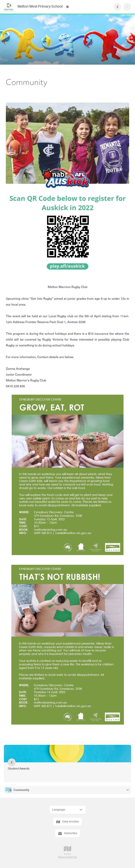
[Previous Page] (117, 7)
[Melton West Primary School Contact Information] (67, 7)
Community (21, 790)
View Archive (67, 822)
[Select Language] (68, 810)
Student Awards (19, 769)
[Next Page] (127, 7)
